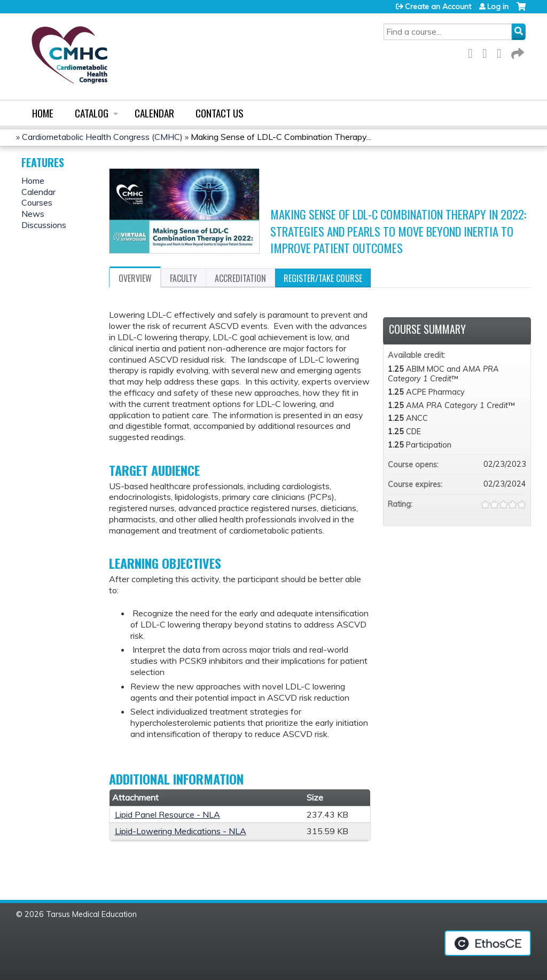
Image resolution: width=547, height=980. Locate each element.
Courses (37, 202)
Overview (135, 278)
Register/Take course (323, 278)
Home (43, 113)
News (33, 214)
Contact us (220, 113)
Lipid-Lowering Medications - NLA (181, 831)
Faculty (183, 278)
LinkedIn (502, 52)
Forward (517, 52)
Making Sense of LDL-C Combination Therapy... (281, 137)
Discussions (44, 225)
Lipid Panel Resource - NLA (167, 814)
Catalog (92, 113)
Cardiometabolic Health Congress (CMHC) (102, 137)
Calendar (154, 113)
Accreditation (240, 278)
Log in (498, 6)
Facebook (473, 52)
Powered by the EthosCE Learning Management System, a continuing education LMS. (488, 943)
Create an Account (438, 6)
